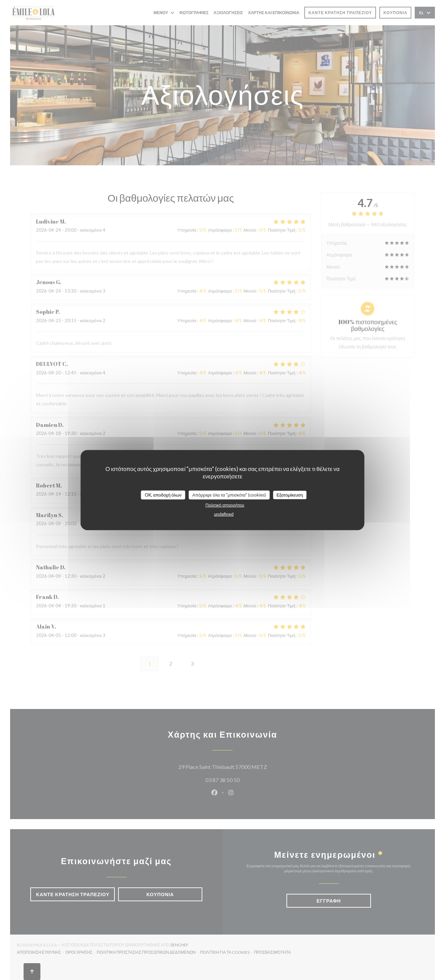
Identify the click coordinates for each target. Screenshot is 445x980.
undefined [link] (224, 514)
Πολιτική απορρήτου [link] (225, 505)
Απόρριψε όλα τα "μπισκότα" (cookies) (229, 495)
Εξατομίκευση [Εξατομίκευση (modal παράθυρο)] (290, 495)
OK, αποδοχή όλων (163, 495)
